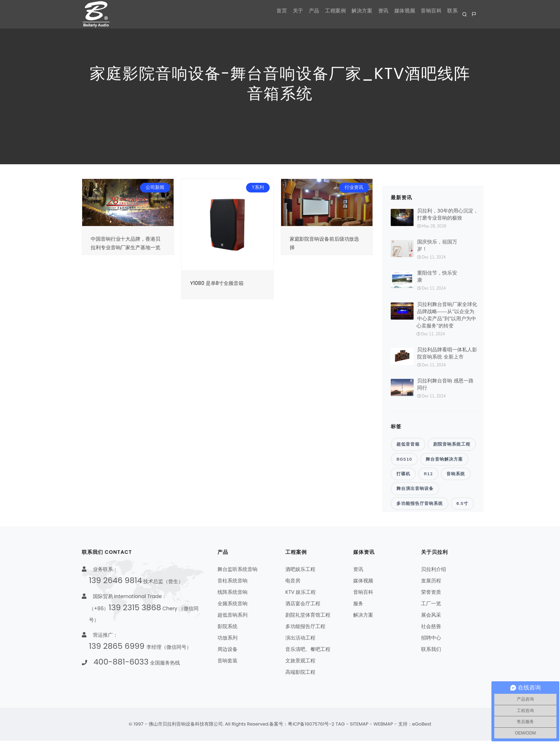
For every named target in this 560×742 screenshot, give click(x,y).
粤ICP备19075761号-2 (311, 725)
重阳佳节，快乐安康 (437, 277)
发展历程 (431, 582)
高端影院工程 (300, 673)
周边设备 (227, 651)
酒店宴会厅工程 (303, 605)
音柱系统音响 (232, 582)
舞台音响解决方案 (444, 459)
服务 (358, 605)
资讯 (366, 14)
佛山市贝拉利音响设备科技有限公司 (186, 725)
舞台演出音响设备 (415, 490)
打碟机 (403, 475)
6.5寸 (462, 505)
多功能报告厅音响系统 (420, 505)
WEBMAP (383, 725)
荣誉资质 (431, 593)
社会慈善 (431, 628)
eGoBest (422, 725)
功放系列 (227, 639)
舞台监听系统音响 (237, 571)
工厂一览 (431, 605)
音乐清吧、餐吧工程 (308, 651)
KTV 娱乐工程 (301, 593)
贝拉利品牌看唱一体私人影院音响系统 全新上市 (447, 353)
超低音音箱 (408, 444)
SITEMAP (359, 725)
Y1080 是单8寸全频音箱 (217, 283)
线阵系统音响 (232, 593)
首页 (239, 14)
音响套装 (227, 662)
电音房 (293, 582)
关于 (261, 14)
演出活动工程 (300, 639)
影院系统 (227, 628)
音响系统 (456, 475)
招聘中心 (431, 639)
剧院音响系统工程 (452, 444)
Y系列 (258, 187)
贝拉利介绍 (434, 571)
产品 (282, 14)
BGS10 (404, 459)
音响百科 (424, 14)
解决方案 (340, 14)
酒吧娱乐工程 (300, 571)
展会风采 (431, 616)
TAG (340, 725)
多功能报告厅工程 (305, 628)
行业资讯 (354, 187)
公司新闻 (155, 187)
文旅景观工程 (300, 662)
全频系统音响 (232, 605)
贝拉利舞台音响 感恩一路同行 (445, 384)
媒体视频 (392, 14)
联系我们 (431, 651)
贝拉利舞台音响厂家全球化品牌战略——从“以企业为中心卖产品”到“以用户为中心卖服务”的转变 (447, 315)
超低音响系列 (232, 616)
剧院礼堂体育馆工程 (308, 616)
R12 (429, 475)
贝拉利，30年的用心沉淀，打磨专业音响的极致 (448, 214)
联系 (451, 14)
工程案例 (308, 14)
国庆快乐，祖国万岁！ (437, 245)
